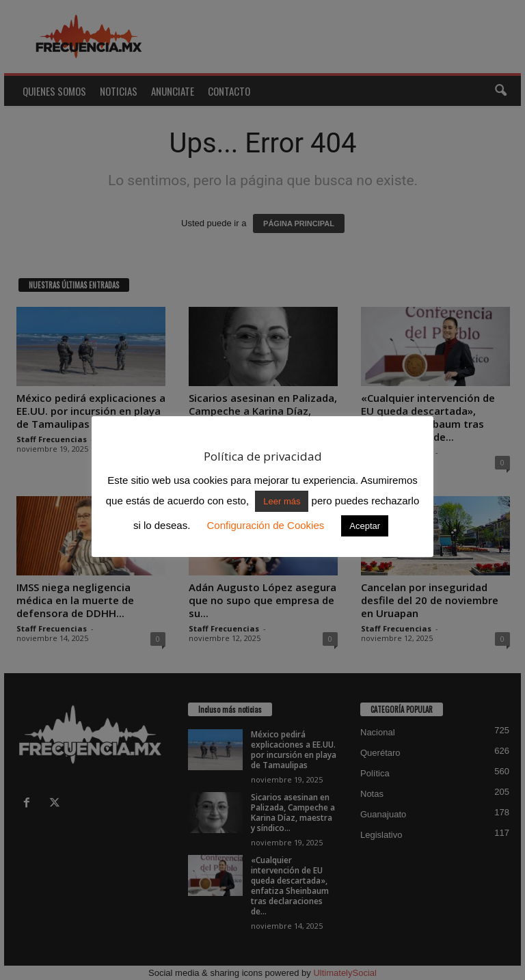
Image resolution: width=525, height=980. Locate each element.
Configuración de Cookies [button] (265, 525)
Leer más (282, 501)
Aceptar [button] (365, 526)
